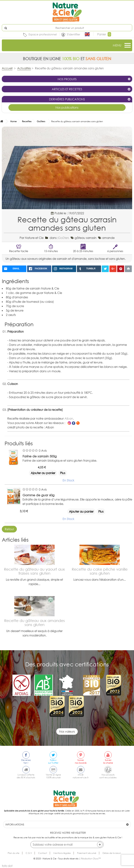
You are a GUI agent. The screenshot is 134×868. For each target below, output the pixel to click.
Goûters (41, 121)
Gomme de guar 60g (38, 495)
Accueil (7, 68)
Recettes (27, 121)
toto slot (7, 866)
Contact (43, 853)
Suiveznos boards (81, 761)
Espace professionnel (43, 34)
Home (13, 121)
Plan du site (14, 853)
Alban (69, 418)
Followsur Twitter (53, 761)
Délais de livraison (112, 853)
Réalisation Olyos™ (91, 859)
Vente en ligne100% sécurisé (53, 776)
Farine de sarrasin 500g (40, 456)
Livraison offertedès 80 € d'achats (26, 776)
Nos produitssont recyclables (108, 776)
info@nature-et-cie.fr (81, 776)
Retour (9, 529)
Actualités (24, 68)
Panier (104, 34)
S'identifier (74, 34)
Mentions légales (62, 853)
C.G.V (29, 853)
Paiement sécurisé (87, 853)
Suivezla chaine (108, 761)
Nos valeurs (67, 731)
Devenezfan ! (26, 761)
